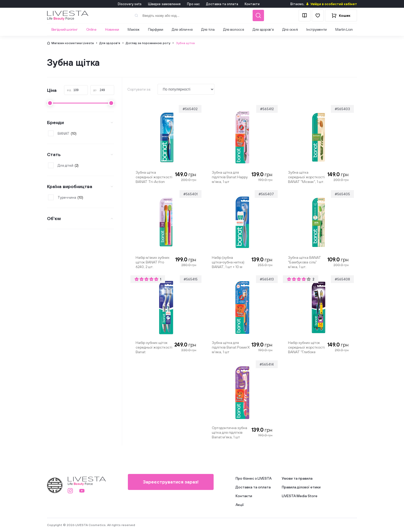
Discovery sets (130, 4)
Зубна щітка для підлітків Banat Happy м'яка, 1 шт (230, 177)
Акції (240, 505)
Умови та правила (297, 478)
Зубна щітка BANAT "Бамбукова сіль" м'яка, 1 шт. (305, 262)
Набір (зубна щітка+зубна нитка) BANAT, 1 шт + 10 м (228, 262)
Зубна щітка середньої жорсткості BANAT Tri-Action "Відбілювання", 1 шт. (154, 177)
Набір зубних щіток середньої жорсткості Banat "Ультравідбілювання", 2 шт (154, 347)
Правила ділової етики (301, 487)
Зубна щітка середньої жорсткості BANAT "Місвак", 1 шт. (306, 177)
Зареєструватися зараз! (171, 482)
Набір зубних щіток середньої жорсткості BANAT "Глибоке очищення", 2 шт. (306, 347)
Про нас (193, 4)
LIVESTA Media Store (300, 496)
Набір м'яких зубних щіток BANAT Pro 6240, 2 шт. (153, 262)
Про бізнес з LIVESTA (254, 478)
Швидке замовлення (164, 4)
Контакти (252, 4)
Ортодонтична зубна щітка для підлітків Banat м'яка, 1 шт (230, 432)
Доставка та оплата (222, 4)
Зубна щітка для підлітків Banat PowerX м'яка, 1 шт (231, 347)
